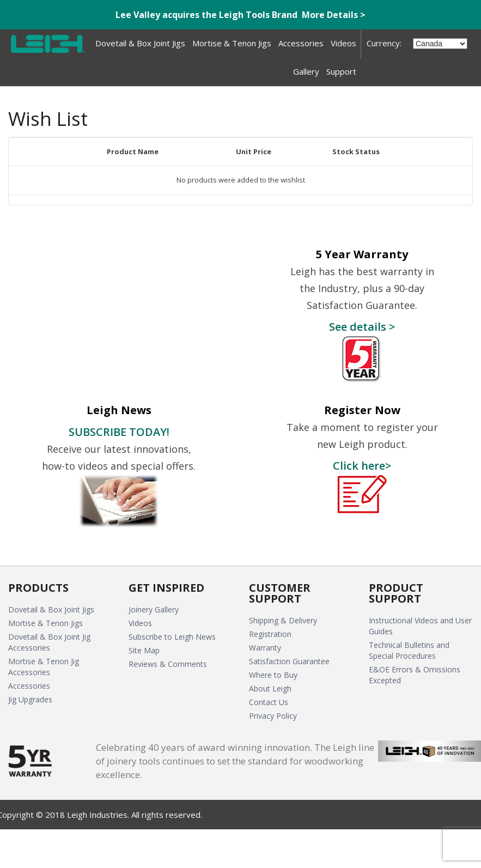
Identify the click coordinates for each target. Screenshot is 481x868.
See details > (362, 326)
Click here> (362, 465)
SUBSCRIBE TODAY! (119, 432)
